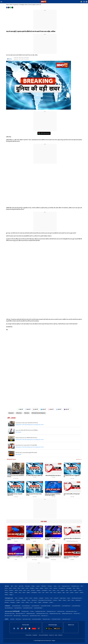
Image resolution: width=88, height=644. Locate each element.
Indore (16, 586)
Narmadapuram (62, 588)
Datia (19, 588)
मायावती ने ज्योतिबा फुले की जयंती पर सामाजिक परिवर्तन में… (15, 539)
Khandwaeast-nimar (75, 586)
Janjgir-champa (63, 598)
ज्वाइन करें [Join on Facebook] (28, 409)
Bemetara (55, 600)
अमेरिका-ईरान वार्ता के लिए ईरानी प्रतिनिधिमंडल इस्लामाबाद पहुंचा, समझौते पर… (53, 495)
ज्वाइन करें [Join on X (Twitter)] (36, 409)
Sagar (67, 590)
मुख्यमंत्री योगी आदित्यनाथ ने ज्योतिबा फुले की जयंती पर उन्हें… (71, 557)
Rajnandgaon (45, 602)
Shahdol (6, 593)
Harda (50, 590)
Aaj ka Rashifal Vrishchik (28, 608)
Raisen (24, 593)
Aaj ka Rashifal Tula (18, 608)
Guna (59, 586)
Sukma (23, 602)
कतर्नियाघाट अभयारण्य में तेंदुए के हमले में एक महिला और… (34, 539)
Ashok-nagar (27, 586)
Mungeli (51, 602)
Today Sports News (46, 619)
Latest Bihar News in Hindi (35, 616)
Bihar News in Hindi (8, 616)
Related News (11, 459)
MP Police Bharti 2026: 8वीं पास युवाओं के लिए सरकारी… (26, 453)
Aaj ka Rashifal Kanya (9, 608)
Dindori (23, 588)
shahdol (81, 593)
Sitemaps (34, 629)
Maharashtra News (61, 611)
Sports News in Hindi (27, 619)
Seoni (58, 590)
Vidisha (16, 593)
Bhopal (21, 590)
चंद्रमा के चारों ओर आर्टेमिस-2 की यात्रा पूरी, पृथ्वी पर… (72, 495)
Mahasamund (34, 600)
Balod (69, 600)
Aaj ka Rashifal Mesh (35, 606)
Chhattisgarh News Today (40, 611)
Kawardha (36, 598)
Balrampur (7, 602)
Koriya (29, 600)
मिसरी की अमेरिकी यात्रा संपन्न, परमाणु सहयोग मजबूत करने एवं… (15, 495)
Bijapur (60, 600)
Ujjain (12, 586)
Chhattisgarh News (25, 611)
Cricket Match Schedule (56, 619)
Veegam (53, 641)
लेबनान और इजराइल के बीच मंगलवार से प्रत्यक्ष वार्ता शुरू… (34, 495)
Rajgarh (28, 593)
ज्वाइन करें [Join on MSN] (67, 409)
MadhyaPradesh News (31, 614)
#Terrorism (19, 413)
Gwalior (55, 586)
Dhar (74, 588)
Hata (43, 593)
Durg (51, 598)
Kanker (31, 598)
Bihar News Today (17, 616)
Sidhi (51, 593)
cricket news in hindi (66, 619)
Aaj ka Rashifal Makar (38, 608)
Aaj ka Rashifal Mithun (56, 606)
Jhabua (37, 588)
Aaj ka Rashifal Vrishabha (46, 606)
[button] (1, 2)
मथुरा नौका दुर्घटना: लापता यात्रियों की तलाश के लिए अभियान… (53, 539)
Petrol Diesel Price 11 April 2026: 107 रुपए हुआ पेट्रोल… (26, 445)
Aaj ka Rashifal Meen (26, 606)
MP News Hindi (77, 614)
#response (11, 413)
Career (56, 635)
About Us (60, 635)
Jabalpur (42, 588)
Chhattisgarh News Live (51, 611)
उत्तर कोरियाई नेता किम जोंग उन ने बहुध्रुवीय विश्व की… (72, 476)
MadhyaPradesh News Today (55, 614)
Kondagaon (21, 598)
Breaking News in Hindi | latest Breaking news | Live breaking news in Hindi (30, 425)
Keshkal (26, 598)
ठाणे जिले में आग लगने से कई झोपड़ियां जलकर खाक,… (15, 557)
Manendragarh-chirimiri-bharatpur (45, 600)
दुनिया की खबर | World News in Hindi (72, 541)
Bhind (25, 590)
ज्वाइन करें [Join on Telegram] (43, 409)
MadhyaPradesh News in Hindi (42, 614)
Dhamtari (47, 598)
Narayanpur (13, 602)
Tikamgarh (32, 588)
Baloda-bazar (78, 600)
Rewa (20, 593)
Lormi (31, 602)
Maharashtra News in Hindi (71, 611)
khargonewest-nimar (66, 586)
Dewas (10, 588)
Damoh (15, 588)
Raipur (35, 602)
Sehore (54, 590)
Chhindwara (44, 586)
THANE (16, 560)
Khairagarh (24, 600)
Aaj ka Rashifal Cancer (66, 606)
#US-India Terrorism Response (39, 413)
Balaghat (39, 590)
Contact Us (52, 635)
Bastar (73, 600)
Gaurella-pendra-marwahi (77, 598)
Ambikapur (41, 598)
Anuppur (38, 586)
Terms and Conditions (44, 635)
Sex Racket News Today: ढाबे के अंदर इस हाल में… (34, 557)
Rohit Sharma (18, 619)
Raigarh (40, 602)
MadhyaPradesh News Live (67, 614)
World (11, 5)
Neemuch (55, 588)
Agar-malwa (21, 586)
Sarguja (27, 602)
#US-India (27, 413)
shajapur (11, 595)
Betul (28, 590)
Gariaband (18, 600)
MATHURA (53, 541)
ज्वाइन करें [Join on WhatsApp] (20, 409)
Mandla (16, 590)
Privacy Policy (29, 635)
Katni (82, 586)
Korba (16, 598)
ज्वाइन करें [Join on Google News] (59, 409)
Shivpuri (80, 590)
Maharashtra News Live (20, 614)
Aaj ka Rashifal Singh (76, 606)
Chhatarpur (50, 586)
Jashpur (69, 598)
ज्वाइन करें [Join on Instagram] (51, 409)
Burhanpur (33, 590)
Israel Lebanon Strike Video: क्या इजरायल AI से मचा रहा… (27, 423)
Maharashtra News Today (10, 614)
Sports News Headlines (37, 619)
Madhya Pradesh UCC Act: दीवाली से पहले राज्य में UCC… (27, 438)
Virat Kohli (12, 619)
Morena (6, 590)
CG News (32, 611)
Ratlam (78, 588)
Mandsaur (11, 590)
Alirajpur (33, 586)
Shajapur (11, 593)
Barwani (46, 588)
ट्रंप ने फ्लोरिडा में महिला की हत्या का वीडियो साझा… (35, 476)
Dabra (27, 588)
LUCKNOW (16, 541)
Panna (51, 588)
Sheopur (75, 590)
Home (8, 5)
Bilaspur (65, 600)
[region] (45, 19)
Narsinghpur (69, 588)
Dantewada (56, 598)
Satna (71, 590)
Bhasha (10, 59)
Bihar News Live (25, 616)
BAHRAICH (35, 541)
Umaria (6, 588)
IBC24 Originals (18, 432)
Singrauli (63, 590)
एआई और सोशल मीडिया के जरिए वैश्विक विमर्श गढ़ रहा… (72, 539)
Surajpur (18, 602)
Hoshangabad (44, 590)
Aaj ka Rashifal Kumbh (16, 606)
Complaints (35, 635)
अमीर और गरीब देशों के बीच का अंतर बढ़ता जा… (53, 476)
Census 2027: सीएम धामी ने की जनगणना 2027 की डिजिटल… (27, 430)
